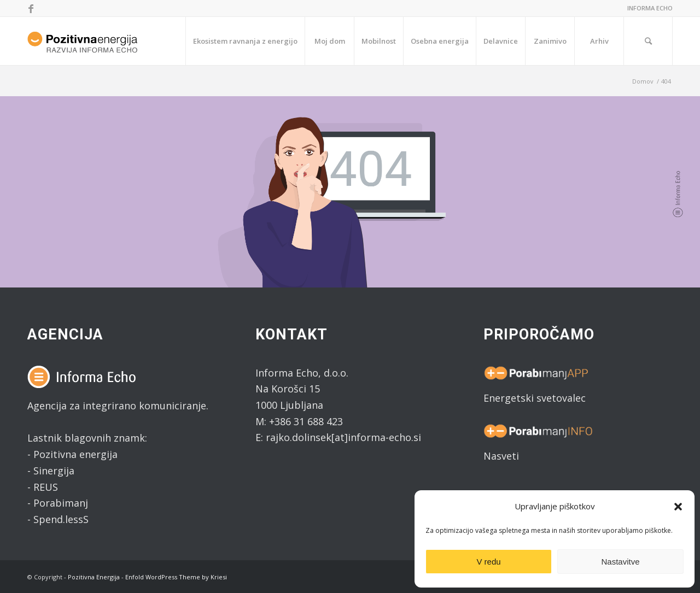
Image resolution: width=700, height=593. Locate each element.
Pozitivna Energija (94, 577)
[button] (678, 507)
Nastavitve (620, 562)
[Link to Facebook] (31, 8)
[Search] (648, 41)
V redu (488, 562)
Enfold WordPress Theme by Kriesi (176, 577)
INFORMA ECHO (650, 8)
